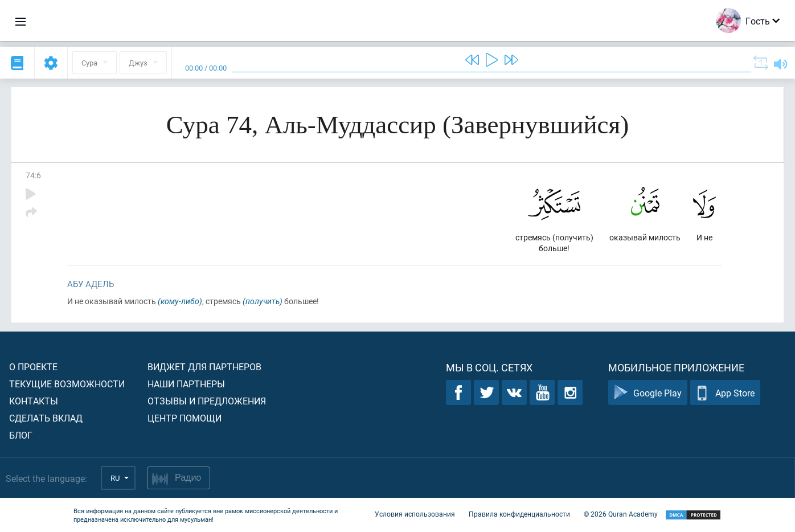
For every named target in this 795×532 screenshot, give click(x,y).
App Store (725, 393)
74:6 (33, 175)
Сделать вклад (46, 418)
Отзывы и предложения (207, 401)
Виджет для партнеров (204, 367)
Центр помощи (185, 418)
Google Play (648, 393)
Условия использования (415, 514)
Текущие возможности (67, 384)
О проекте (33, 367)
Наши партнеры (186, 384)
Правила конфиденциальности (519, 514)
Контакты (34, 401)
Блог (21, 435)
